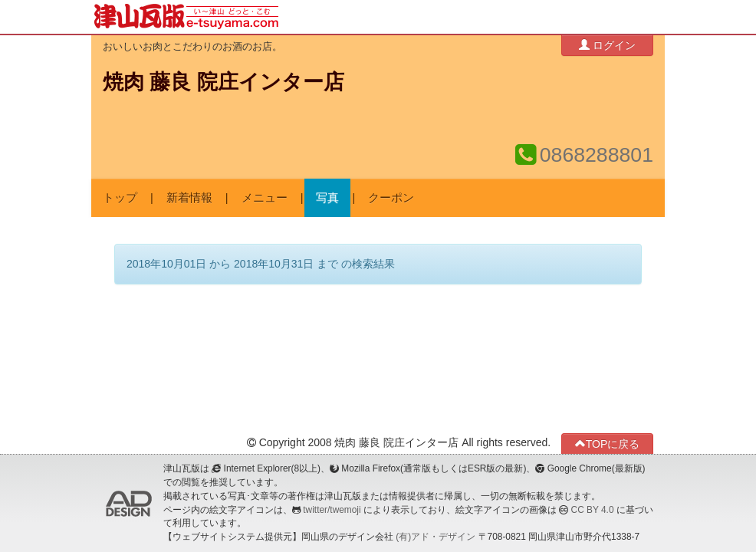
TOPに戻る (608, 444)
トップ (120, 198)
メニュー (265, 198)
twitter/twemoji (332, 510)
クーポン (391, 198)
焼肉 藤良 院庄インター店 (224, 82)
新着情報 (189, 198)
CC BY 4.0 (593, 510)
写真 (327, 198)
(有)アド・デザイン (436, 537)
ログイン (607, 45)
